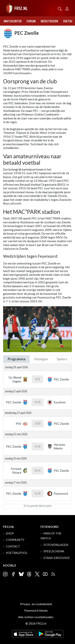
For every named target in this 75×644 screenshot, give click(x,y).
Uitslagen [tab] (41, 359)
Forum (31, 21)
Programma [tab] (16, 359)
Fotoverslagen (56, 545)
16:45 (38, 471)
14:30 (38, 402)
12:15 (37, 379)
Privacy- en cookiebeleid (36, 604)
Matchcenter (13, 21)
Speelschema (54, 551)
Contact (13, 546)
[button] (60, 8)
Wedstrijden (49, 21)
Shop (10, 533)
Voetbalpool (17, 553)
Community (15, 540)
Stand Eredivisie (57, 558)
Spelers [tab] (62, 359)
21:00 (38, 424)
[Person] (67, 8)
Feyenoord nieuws (36, 610)
